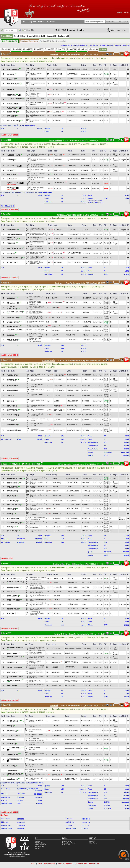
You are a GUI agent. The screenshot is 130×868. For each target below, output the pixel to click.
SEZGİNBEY (34, 514)
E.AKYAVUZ (85, 174)
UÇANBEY (33, 70)
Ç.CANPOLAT (58, 90)
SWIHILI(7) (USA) (13, 318)
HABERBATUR (35, 156)
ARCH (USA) (37, 583)
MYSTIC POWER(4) (14, 680)
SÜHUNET (41, 513)
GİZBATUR (33, 104)
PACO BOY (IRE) (34, 325)
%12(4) (107, 302)
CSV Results (93, 46)
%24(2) (107, 243)
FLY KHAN (42, 321)
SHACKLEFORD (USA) (36, 311)
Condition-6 (61, 215)
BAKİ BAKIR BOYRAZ (72, 721)
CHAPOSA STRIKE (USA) (37, 587)
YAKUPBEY (32, 743)
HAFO (40, 725)
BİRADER (34, 376)
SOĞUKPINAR (40, 774)
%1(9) (106, 121)
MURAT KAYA (70, 496)
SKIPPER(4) (11, 298)
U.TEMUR (57, 415)
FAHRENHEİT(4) (13, 375)
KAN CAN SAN (34, 100)
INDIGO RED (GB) (35, 612)
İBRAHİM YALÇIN (73, 380)
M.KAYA (57, 238)
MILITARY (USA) (38, 319)
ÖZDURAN (33, 80)
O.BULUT (85, 527)
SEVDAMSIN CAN (40, 83)
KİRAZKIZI (40, 424)
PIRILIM (32, 248)
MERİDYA (42, 68)
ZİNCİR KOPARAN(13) (15, 479)
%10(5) (107, 317)
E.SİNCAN (57, 121)
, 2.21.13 (101, 361)
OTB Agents (66, 845)
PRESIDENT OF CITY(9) (15, 648)
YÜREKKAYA (34, 99)
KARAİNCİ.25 (41, 754)
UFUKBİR (33, 424)
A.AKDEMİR (57, 112)
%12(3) (107, 385)
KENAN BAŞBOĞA (71, 340)
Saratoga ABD (51, 36)
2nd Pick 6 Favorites (122, 46)
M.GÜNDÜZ (86, 501)
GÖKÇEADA (40, 188)
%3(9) (106, 331)
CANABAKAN (34, 95)
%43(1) (107, 478)
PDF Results (65, 46)
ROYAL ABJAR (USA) (36, 254)
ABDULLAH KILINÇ (71, 736)
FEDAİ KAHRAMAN (72, 483)
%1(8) (106, 104)
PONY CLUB (94, 864)
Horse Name (110, 22)
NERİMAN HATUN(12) (15, 774)
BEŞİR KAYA (72, 166)
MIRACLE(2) (11, 592)
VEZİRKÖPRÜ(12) (13, 519)
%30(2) (107, 155)
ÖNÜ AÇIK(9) (12, 79)
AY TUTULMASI (35, 430)
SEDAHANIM (38, 759)
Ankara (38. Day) (7, 36)
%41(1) (107, 480)
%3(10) (107, 339)
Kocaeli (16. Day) (20, 36)
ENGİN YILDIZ (70, 531)
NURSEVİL (41, 400)
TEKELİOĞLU (34, 112)
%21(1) (107, 760)
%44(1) (107, 160)
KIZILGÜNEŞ (39, 526)
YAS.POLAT (87, 234)
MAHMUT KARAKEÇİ (75, 253)
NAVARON (32, 780)
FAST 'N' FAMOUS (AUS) (36, 306)
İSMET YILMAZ (70, 766)
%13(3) (107, 484)
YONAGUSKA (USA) (35, 341)
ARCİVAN (40, 495)
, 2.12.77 (101, 283)
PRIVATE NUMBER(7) (14, 258)
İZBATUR (33, 488)
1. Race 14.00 (5, 49)
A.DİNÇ (83, 183)
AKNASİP (32, 755)
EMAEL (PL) (35, 189)
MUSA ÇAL (71, 395)
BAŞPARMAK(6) (13, 391)
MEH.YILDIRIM (86, 79)
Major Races (66, 841)
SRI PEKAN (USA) (35, 609)
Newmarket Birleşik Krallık (36, 36)
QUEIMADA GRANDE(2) (15, 677)
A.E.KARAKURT (87, 121)
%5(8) (106, 307)
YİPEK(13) (11, 726)
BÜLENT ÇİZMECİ (73, 592)
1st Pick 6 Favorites (107, 46)
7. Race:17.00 (6, 564)
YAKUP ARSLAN (73, 179)
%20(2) (107, 754)
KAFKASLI (41, 166)
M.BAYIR (55, 335)
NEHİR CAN (33, 340)
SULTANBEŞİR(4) (13, 166)
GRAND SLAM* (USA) (36, 336)
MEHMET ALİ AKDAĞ (73, 491)
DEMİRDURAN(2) (13, 69)
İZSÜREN (40, 486)
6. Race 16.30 (61, 49)
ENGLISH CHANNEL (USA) (37, 589)
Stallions (92, 841)
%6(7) (106, 721)
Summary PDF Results (79, 46)
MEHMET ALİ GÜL (74, 248)
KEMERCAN (39, 743)
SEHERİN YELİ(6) (13, 609)
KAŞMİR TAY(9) (12, 487)
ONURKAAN (35, 178)
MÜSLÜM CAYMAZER (74, 430)
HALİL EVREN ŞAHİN (75, 234)
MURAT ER (69, 326)
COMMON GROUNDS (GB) (37, 263)
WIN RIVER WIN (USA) (36, 671)
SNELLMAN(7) (12, 672)
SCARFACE (33, 685)
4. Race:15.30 (6, 283)
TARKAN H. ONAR (73, 390)
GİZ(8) (9, 604)
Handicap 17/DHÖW (49, 361)
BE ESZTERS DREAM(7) (15, 582)
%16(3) (107, 592)
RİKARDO (41, 431)
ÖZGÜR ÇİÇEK (71, 514)
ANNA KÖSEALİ (70, 667)
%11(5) (107, 770)
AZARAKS (32, 653)
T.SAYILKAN (86, 395)
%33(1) (107, 230)
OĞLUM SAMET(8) (13, 121)
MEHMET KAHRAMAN (73, 505)
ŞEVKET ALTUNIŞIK (74, 262)
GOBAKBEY (35, 175)
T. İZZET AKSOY (73, 587)
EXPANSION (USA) (35, 301)
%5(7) (106, 405)
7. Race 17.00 (71, 49)
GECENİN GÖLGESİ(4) (15, 99)
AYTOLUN (40, 482)
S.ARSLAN (85, 587)
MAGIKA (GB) (34, 239)
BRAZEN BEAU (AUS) (36, 238)
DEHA (32, 117)
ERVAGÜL (39, 89)
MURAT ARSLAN (72, 74)
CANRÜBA (39, 720)
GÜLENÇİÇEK (40, 174)
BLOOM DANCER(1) (14, 579)
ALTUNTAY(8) (12, 263)
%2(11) (107, 429)
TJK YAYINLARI (81, 864)
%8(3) (106, 658)
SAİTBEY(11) (12, 380)
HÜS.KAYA (85, 99)
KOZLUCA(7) (12, 179)
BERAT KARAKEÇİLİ (72, 662)
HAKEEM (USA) (34, 591)
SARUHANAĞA (34, 96)
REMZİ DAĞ (72, 230)
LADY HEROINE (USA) (36, 313)
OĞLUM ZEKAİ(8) (13, 736)
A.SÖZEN (56, 531)
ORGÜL (40, 508)
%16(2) (107, 297)
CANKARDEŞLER (35, 93)
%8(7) (106, 325)
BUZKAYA (34, 170)
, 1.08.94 (101, 215)
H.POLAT (56, 95)
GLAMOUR (37, 680)
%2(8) (106, 681)
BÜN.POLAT (87, 248)
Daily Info (32, 22)
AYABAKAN (33, 78)
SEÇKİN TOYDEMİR (71, 731)
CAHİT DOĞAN (73, 243)
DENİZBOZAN (39, 522)
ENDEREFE (33, 111)
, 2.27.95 (101, 141)
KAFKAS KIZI (40, 390)
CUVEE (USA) (39, 592)
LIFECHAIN (42, 599)
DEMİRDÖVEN (34, 68)
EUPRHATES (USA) (35, 338)
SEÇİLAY (42, 419)
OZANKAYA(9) (12, 771)
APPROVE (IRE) (35, 252)
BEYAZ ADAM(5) (13, 386)
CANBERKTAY (33, 735)
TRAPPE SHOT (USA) (36, 586)
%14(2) (107, 672)
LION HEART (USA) (35, 297)
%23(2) (107, 84)
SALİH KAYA (69, 771)
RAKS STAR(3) (12, 653)
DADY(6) (10, 170)
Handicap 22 (58, 634)
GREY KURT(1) (12, 662)
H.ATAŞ (85, 258)
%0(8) (106, 262)
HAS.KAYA (86, 487)
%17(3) (107, 248)
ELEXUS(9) (11, 335)
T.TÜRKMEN (86, 592)
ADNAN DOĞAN (72, 425)
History (38, 841)
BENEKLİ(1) (11, 89)
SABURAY (33, 90)
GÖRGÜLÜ (41, 414)
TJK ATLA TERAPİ (65, 864)
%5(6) (106, 234)
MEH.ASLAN (86, 531)
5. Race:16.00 (6, 360)
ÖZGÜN (33, 380)
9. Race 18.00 (93, 49)
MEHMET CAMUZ (73, 155)
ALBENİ (39, 530)
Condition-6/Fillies (59, 564)
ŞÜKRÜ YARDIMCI (74, 160)
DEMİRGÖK (41, 478)
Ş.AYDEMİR (87, 298)
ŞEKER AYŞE (33, 604)
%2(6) (106, 170)
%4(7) (106, 183)
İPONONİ (41, 385)
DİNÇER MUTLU (71, 308)
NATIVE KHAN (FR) (35, 256)
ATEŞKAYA (39, 778)
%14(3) (107, 744)
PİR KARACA (34, 415)
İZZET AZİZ (70, 79)
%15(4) (107, 304)
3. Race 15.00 (27, 49)
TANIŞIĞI (32, 303)
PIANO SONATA (34, 599)
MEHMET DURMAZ (73, 613)
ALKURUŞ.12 (34, 406)
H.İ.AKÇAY (85, 95)
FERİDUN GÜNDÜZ (72, 519)
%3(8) (106, 419)
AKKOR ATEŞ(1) (13, 721)
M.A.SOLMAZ (58, 108)
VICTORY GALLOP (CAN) (36, 647)
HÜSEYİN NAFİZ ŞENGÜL (73, 677)
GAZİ (33, 864)
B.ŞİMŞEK (86, 330)
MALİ (32, 323)
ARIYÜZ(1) (11, 514)
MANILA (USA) (33, 663)
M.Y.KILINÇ (86, 253)
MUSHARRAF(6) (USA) (15, 312)
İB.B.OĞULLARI (87, 583)
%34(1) (107, 402)
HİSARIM (43, 252)
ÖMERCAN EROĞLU (74, 600)
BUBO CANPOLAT (71, 779)
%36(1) (107, 74)
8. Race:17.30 (6, 633)
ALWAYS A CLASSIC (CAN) (37, 650)
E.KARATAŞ (86, 385)
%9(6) (106, 334)
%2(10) (107, 424)
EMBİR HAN (32, 774)
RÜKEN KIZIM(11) (13, 104)
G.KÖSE (85, 380)
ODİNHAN (32, 726)
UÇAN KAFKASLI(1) (14, 183)
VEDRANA (42, 608)
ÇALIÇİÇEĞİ (40, 490)
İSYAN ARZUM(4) (13, 596)
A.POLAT (86, 313)
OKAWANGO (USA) (41, 235)
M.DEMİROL (86, 112)
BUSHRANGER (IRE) (36, 233)
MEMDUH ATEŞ (72, 406)
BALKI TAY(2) (12, 496)
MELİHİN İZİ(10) (12, 501)
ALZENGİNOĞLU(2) (14, 155)
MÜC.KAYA (86, 483)
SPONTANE (33, 262)
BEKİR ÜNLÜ (71, 112)
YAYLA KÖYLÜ (41, 374)
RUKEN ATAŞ (72, 258)
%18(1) (107, 323)
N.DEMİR (57, 395)
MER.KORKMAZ (87, 721)
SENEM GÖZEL (70, 726)
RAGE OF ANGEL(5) (14, 600)
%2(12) (107, 414)
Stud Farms (93, 843)
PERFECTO (33, 595)
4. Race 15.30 (38, 49)
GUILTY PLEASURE (35, 649)
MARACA (33, 230)
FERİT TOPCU (71, 121)
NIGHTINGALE (39, 676)
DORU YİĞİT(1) (12, 406)
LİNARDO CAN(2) (13, 322)
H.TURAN (85, 609)
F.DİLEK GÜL (71, 596)
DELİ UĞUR (33, 115)
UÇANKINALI (35, 184)
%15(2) (107, 488)
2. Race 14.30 (16, 49)
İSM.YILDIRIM (59, 375)
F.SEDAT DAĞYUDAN (74, 415)
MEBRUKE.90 (39, 379)
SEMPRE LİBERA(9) (14, 587)
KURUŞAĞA (34, 414)
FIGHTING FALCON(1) (14, 234)
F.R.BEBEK (57, 69)
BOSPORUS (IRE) (35, 261)
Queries (41, 22)
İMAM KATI (70, 116)
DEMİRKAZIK (34, 479)
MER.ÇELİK (57, 99)
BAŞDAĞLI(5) (12, 175)
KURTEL (34, 188)
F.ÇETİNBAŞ (58, 166)
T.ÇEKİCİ (85, 505)
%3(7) (106, 69)
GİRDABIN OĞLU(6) (14, 505)
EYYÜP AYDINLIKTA (71, 775)
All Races (103, 49)
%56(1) (107, 653)
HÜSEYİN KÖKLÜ (71, 303)
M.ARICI (85, 390)
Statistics (51, 22)
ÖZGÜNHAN (34, 400)
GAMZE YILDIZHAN (72, 509)
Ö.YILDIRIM (57, 84)
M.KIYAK (55, 326)
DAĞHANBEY (33, 771)
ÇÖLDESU (37, 748)
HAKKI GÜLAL (71, 95)
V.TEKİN (86, 317)
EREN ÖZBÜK (70, 313)
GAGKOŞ (32, 672)
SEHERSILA (41, 395)
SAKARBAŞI (35, 159)
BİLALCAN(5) (12, 740)
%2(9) (106, 518)
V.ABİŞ (56, 401)
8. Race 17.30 (82, 49)
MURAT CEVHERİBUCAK (73, 649)
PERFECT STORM (35, 330)
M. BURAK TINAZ (73, 583)
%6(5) (106, 89)
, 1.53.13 (101, 634)
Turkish (120, 12)
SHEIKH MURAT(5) (14, 326)
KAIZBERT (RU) (36, 183)
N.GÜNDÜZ (86, 519)
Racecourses (40, 846)
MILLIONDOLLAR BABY (36, 613)
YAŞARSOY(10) (12, 754)
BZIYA (39, 662)
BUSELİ (43, 120)
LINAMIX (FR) (33, 659)
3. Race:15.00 (6, 214)
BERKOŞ (32, 722)
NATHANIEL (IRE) (38, 327)
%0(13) (107, 523)
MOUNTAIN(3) (12, 230)
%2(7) (106, 258)
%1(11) (107, 112)
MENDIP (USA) (34, 321)
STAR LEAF (39, 653)
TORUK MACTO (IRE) (36, 247)
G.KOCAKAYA (59, 248)
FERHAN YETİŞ (71, 335)
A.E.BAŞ (86, 230)
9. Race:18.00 (6, 705)
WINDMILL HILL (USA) (36, 335)
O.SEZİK (84, 69)
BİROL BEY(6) (12, 685)
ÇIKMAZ (33, 411)
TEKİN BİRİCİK (72, 89)
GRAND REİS (39, 686)
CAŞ (33, 179)
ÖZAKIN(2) (11, 401)
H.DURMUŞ (86, 491)
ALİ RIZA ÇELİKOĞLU (75, 238)
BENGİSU (42, 518)
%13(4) (107, 238)
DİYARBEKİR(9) (12, 425)
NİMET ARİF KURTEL (72, 330)
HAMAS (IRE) (33, 668)
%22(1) (107, 578)
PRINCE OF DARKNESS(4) (12, 238)
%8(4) (106, 99)
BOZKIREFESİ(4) (13, 483)
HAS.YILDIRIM (86, 178)
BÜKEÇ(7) (11, 420)
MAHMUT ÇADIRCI (71, 744)
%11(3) (107, 386)
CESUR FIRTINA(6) (14, 748)
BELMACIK (38, 73)
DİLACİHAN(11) (12, 779)
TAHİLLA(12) (11, 108)
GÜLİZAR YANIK (73, 604)
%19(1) (107, 321)
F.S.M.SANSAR (58, 103)
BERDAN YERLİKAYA (74, 69)
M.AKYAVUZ (58, 74)
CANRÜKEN (38, 103)
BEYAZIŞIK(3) (12, 527)
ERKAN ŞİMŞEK (71, 501)
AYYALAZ (39, 765)
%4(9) (106, 330)
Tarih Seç (20, 30)
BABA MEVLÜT (34, 504)
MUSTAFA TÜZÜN (71, 298)
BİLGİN (32, 501)
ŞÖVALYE (33, 425)
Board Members (40, 845)
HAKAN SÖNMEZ (72, 104)
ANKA (32, 379)
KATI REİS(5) (12, 116)
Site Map (126, 12)
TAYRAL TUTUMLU (71, 681)
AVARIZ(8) (11, 188)
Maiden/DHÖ (54, 55)
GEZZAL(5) (11, 253)
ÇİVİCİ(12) (10, 395)
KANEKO (32, 682)
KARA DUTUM (42, 578)
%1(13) (107, 522)
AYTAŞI (39, 500)
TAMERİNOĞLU (34, 527)
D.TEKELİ (85, 84)
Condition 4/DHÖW (56, 141)
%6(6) (106, 95)
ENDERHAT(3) (12, 112)
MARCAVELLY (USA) (35, 334)
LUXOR (31, 676)
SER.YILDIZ (56, 313)
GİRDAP (42, 504)
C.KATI (84, 116)
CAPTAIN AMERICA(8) (15, 657)
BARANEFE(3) (12, 731)
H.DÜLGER (86, 514)
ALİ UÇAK (71, 579)
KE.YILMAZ (85, 744)
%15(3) (107, 79)
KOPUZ (32, 103)
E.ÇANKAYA (57, 116)
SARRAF (33, 409)
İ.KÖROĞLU (86, 410)
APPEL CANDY (34, 308)
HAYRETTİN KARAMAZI (73, 672)
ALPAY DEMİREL (71, 523)
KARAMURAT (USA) (36, 579)
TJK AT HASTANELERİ (46, 864)
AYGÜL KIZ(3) (12, 613)
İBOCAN (34, 160)
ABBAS (32, 601)
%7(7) (106, 327)
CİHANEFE (32, 778)
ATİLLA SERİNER (73, 401)
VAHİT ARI (69, 487)
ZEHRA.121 (41, 405)
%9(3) (106, 165)
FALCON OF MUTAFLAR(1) (12, 308)
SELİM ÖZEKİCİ (72, 386)
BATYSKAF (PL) (35, 509)
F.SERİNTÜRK (87, 479)
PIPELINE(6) (11, 243)
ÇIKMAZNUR (40, 409)
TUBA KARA (71, 410)
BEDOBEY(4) (12, 766)
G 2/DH (60, 464)
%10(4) (107, 394)
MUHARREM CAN (73, 84)
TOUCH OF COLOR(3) (15, 330)
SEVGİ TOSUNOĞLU (72, 322)
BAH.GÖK (85, 430)
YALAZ (33, 84)
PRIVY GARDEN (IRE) (38, 257)
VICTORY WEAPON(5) (15, 667)
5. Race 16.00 (49, 49)
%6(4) (106, 174)
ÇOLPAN (40, 99)
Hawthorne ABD (63, 36)
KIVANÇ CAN (40, 740)
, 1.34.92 (101, 55)
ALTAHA (32, 83)
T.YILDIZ (55, 509)
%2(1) (106, 748)
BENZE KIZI (42, 154)
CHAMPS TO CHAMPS (36, 654)
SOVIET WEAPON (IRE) (36, 667)
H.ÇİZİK (57, 178)
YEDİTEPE (33, 108)
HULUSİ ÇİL (69, 653)
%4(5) (106, 178)
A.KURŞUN (58, 230)
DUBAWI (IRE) (43, 239)
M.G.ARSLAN (59, 234)
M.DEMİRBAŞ (57, 735)
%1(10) (107, 116)
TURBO (32, 73)
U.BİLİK (85, 238)
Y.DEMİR (86, 653)
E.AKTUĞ (55, 298)
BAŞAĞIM (40, 735)
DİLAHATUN (42, 159)
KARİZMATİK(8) (12, 491)
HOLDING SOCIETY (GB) (35, 304)
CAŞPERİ (34, 166)
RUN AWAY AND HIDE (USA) (38, 603)
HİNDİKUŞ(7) (12, 509)
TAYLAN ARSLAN (71, 658)
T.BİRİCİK (85, 89)
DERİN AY (42, 178)
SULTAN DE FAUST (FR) (38, 165)
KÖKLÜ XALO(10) (13, 303)
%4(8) (106, 309)
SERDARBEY (34, 386)
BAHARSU (40, 78)
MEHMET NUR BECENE (73, 749)
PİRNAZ (39, 730)
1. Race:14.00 (6, 54)
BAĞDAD (40, 170)
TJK (24, 22)
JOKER (31, 748)
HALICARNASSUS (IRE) (37, 228)
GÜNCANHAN (33, 770)
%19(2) (107, 604)
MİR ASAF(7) (11, 744)
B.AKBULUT (86, 496)
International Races (69, 843)
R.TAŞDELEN (87, 375)
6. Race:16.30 (7, 464)
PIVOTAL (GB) (33, 677)
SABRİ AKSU (70, 527)
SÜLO (32, 402)
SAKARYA (32, 744)
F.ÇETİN (55, 308)
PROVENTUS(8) (13, 340)
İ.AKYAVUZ (58, 160)
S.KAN (84, 104)
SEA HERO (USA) (34, 314)
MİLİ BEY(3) (11, 160)
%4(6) (106, 667)
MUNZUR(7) (11, 74)
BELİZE (39, 595)
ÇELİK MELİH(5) (13, 531)
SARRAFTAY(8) (12, 410)
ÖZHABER (33, 75)
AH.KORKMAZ (87, 415)
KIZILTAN (40, 770)
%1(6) (106, 108)
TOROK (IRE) (33, 578)
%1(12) (107, 513)
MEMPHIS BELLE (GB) (36, 658)
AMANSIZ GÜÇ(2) (13, 759)
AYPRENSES (41, 111)
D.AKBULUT (86, 509)
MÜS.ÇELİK (57, 79)
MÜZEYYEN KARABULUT (74, 317)
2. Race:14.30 (6, 140)
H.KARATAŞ (87, 322)
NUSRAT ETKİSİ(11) (14, 523)
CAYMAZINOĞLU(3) (14, 430)
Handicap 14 (59, 283)
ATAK (32, 121)
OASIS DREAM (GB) (37, 258)
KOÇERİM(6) (11, 95)
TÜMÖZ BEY (35, 154)
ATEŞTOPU (32, 720)
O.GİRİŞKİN (85, 766)
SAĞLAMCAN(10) (13, 84)
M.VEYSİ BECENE (73, 609)
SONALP (33, 89)
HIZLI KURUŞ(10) (13, 415)
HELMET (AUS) (34, 582)
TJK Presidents (40, 843)
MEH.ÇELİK (87, 677)
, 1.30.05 (101, 464)
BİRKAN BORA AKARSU (73, 479)
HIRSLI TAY (41, 115)
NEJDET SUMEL (70, 685)
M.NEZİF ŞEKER (73, 375)
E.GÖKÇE (85, 401)
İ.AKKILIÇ (86, 326)
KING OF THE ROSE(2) (15, 248)
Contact (38, 848)
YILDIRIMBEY (34, 242)
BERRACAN (32, 740)
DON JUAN (33, 505)
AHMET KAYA (71, 99)
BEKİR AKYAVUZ (73, 174)
